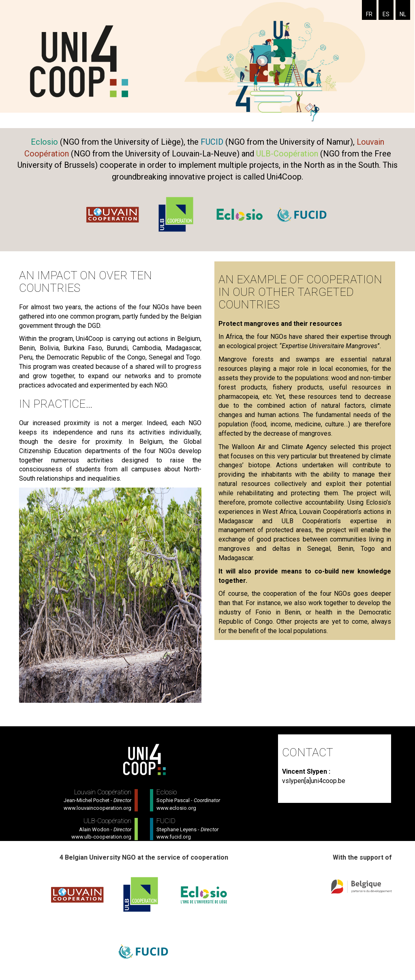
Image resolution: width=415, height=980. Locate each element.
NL (403, 14)
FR (369, 14)
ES (386, 14)
